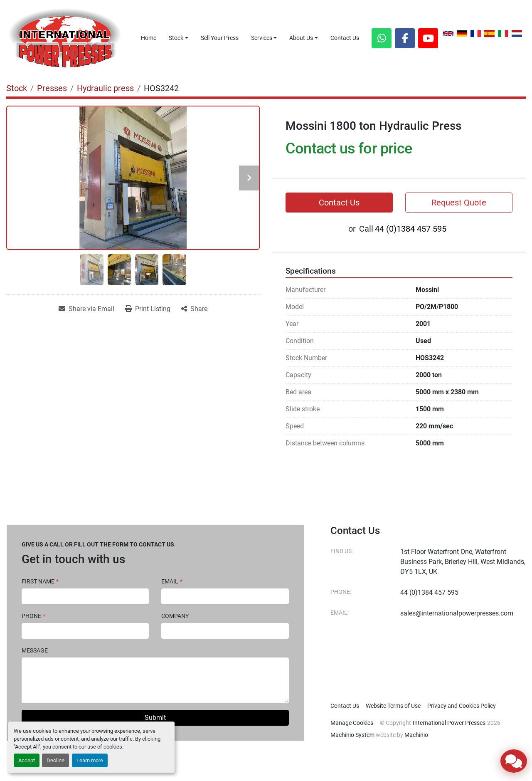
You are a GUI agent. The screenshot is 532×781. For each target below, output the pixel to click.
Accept (27, 760)
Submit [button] (155, 718)
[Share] (194, 309)
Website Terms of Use (393, 706)
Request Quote (459, 203)
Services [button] (262, 38)
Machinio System (352, 735)
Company (175, 616)
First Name (40, 581)
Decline (55, 760)
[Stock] (17, 88)
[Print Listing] (148, 309)
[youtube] (428, 38)
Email (172, 581)
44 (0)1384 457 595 (411, 229)
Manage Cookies (352, 723)
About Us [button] (301, 38)
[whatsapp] (382, 38)
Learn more (90, 760)
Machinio (416, 735)
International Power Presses (449, 723)
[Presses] (52, 88)
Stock (176, 38)
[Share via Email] (86, 309)
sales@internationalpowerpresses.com (457, 613)
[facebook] (405, 38)
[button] (179, 38)
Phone (33, 616)
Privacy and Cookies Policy (462, 706)
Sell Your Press (220, 38)
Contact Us (345, 38)
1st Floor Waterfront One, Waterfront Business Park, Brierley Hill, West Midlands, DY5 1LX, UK (463, 562)
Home (149, 38)
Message (35, 650)
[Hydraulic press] (105, 88)
